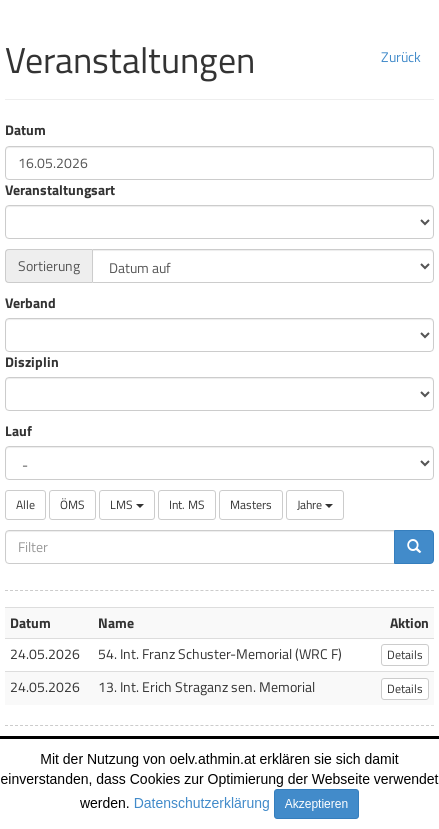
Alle (25, 504)
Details (405, 654)
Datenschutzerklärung (202, 803)
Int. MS (187, 504)
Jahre (315, 504)
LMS (127, 504)
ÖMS (72, 504)
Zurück (401, 56)
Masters (251, 504)
